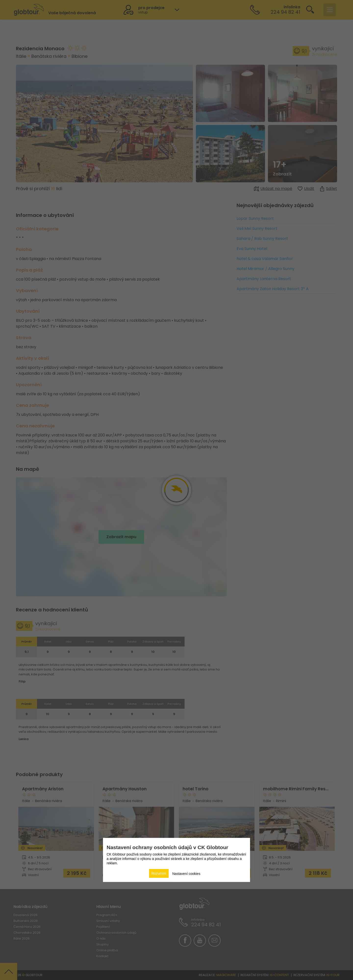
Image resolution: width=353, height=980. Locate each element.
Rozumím (159, 873)
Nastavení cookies (186, 874)
